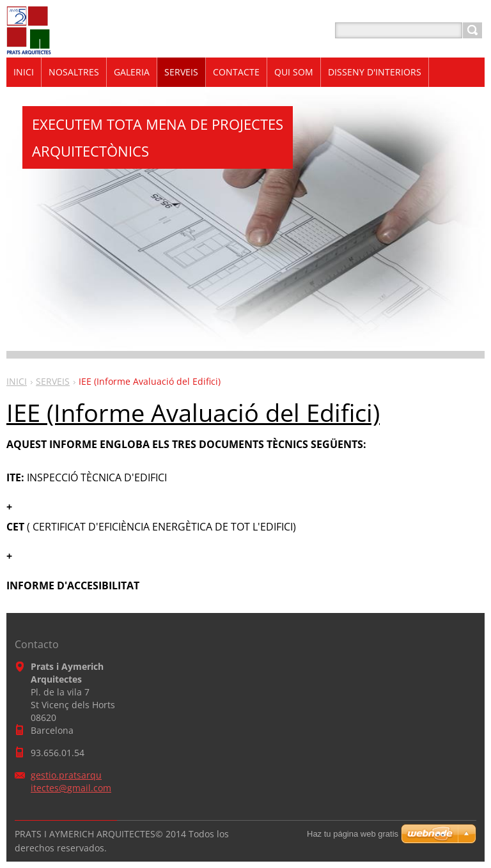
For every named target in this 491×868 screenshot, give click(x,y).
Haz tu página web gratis (353, 834)
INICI (17, 381)
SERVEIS (53, 381)
